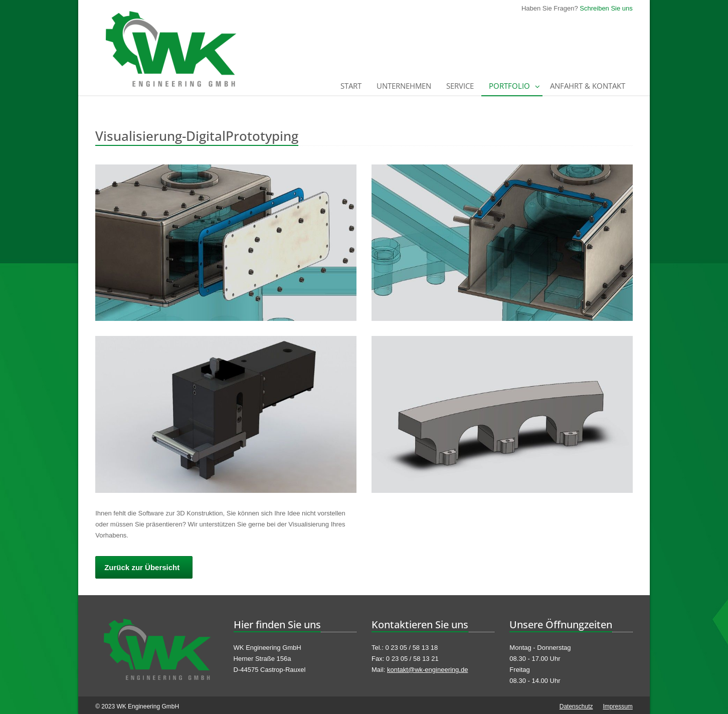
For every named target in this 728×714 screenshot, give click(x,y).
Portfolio (509, 86)
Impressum (617, 706)
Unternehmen (404, 86)
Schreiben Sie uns (606, 8)
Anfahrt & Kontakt (588, 86)
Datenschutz (576, 706)
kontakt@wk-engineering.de (427, 670)
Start (351, 86)
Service (460, 86)
